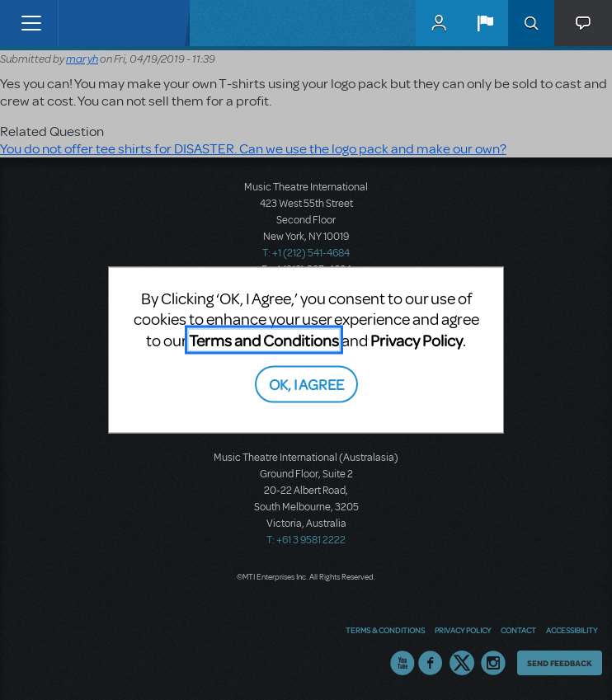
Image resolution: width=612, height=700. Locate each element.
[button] (485, 23)
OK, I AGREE (306, 384)
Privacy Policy (417, 339)
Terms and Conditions (264, 339)
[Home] (92, 23)
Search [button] (531, 23)
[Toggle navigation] (31, 23)
